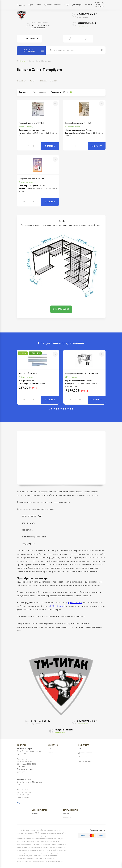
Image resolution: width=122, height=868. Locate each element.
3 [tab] (54, 409)
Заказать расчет (61, 309)
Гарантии (58, 5)
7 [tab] (63, 409)
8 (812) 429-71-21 (75, 603)
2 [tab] (52, 409)
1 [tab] (49, 409)
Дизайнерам (77, 5)
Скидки (43, 81)
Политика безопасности (87, 757)
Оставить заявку (29, 39)
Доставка (48, 5)
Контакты (89, 5)
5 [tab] (59, 409)
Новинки (21, 81)
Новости (35, 814)
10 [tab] (70, 409)
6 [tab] (61, 409)
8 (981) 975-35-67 (87, 14)
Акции (67, 5)
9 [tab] (68, 409)
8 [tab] (66, 409)
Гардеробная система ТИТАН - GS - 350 (82, 374)
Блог (49, 749)
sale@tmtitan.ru (87, 23)
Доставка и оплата (85, 753)
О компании (21, 5)
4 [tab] (56, 409)
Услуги (30, 5)
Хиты (32, 81)
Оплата (39, 5)
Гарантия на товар (85, 761)
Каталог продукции (33, 51)
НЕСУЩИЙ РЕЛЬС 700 (29, 374)
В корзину (50, 146)
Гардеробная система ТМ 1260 (32, 179)
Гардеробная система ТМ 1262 (78, 123)
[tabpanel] (38, 378)
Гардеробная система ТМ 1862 (32, 123)
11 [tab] (73, 409)
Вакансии (51, 753)
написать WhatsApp (85, 724)
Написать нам (83, 26)
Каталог (22, 61)
